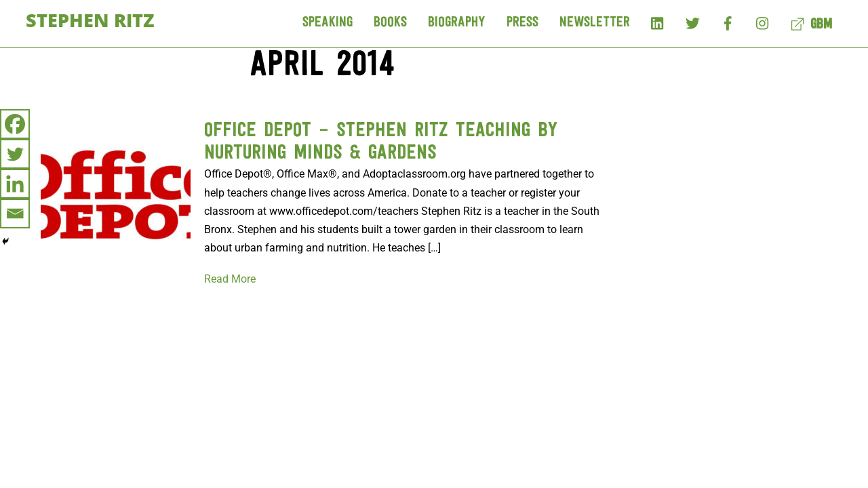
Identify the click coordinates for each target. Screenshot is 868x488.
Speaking (328, 23)
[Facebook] (15, 124)
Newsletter (595, 23)
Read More (230, 279)
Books (390, 23)
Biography (457, 23)
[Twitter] (15, 154)
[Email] (15, 213)
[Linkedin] (15, 184)
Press (522, 23)
